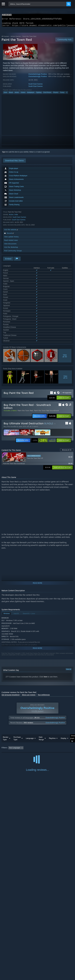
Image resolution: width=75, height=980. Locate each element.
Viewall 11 (65, 321)
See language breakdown (11, 639)
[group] (38, 694)
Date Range (41, 683)
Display (64, 683)
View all (69, 614)
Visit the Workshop (11, 249)
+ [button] (67, 94)
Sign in (4, 153)
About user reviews (29, 639)
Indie (16, 216)
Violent (23, 94)
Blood (11, 94)
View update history (11, 238)
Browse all (67, 394)
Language (30, 683)
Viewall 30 (65, 300)
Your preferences (44, 639)
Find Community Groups (13, 252)
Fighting (39, 94)
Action (17, 94)
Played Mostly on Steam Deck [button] (13, 696)
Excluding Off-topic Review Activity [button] (41, 692)
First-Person (47, 94)
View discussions (10, 245)
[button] (64, 342)
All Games (5, 38)
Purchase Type (17, 683)
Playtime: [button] (61, 692)
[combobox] (37, 4)
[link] (44, 385)
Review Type (6, 683)
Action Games (16, 38)
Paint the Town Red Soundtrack (46, 355)
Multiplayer (31, 94)
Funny (62, 94)
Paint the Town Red (25, 355)
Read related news (11, 242)
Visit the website (11, 231)
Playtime (52, 683)
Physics (56, 94)
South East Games (35, 85)
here (46, 621)
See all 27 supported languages (14, 286)
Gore (5, 94)
